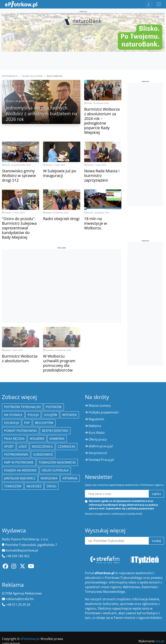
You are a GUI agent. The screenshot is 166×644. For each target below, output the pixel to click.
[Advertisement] (62, 276)
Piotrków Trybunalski (22, 407)
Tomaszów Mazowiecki (57, 462)
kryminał (70, 478)
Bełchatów (44, 423)
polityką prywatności (141, 508)
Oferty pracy (98, 439)
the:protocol (98, 453)
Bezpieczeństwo (55, 431)
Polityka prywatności (104, 412)
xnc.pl (160, 641)
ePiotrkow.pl (10, 76)
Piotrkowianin (16, 454)
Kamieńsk (57, 439)
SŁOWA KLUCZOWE (32, 76)
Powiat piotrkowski (20, 431)
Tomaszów (13, 486)
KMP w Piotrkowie (19, 462)
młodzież (34, 486)
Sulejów (51, 415)
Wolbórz (37, 439)
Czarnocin (66, 447)
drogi (51, 486)
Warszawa (49, 478)
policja (33, 415)
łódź (23, 447)
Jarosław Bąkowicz (20, 478)
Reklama (95, 426)
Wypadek (70, 415)
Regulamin (96, 419)
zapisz (156, 494)
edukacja (12, 423)
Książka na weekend (20, 470)
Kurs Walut (97, 433)
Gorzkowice (43, 454)
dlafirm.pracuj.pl (101, 446)
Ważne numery (100, 406)
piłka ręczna (14, 439)
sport (9, 447)
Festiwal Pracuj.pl (101, 460)
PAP (27, 423)
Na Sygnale (13, 415)
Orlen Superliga (55, 470)
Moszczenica (42, 447)
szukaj (156, 541)
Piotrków (54, 407)
